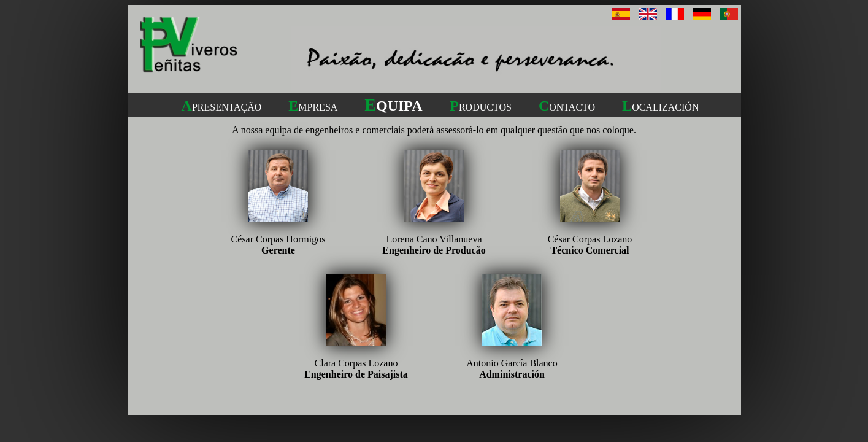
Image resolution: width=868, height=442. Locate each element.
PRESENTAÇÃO (222, 107)
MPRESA (313, 107)
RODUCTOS (481, 107)
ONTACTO (567, 107)
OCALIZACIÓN (660, 107)
